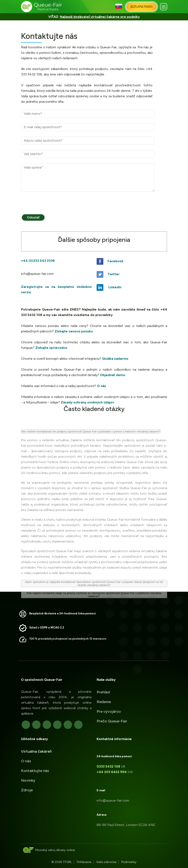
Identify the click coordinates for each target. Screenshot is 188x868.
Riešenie (104, 697)
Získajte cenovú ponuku (74, 331)
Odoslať (33, 217)
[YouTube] (73, 725)
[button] (119, 7)
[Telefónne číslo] (88, 154)
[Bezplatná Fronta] (141, 7)
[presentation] (53, 205)
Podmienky (129, 862)
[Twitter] (31, 725)
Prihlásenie (84, 862)
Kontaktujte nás (35, 776)
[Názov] (88, 114)
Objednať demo (113, 375)
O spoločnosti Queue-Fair (37, 680)
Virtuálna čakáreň (36, 756)
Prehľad (103, 687)
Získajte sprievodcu (51, 348)
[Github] (63, 725)
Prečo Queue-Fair (112, 716)
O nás (102, 386)
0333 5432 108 (113, 766)
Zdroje (27, 795)
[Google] (42, 725)
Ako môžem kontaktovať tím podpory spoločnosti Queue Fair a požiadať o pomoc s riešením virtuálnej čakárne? (91, 439)
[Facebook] (21, 725)
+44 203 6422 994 (116, 772)
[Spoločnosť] (88, 141)
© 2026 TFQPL (62, 862)
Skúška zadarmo (115, 359)
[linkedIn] (52, 725)
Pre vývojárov (109, 707)
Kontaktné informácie (119, 739)
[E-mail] (88, 127)
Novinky (28, 785)
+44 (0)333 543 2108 (38, 261)
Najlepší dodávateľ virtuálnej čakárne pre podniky (100, 17)
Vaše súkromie (106, 862)
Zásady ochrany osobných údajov (87, 402)
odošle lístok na (57, 91)
